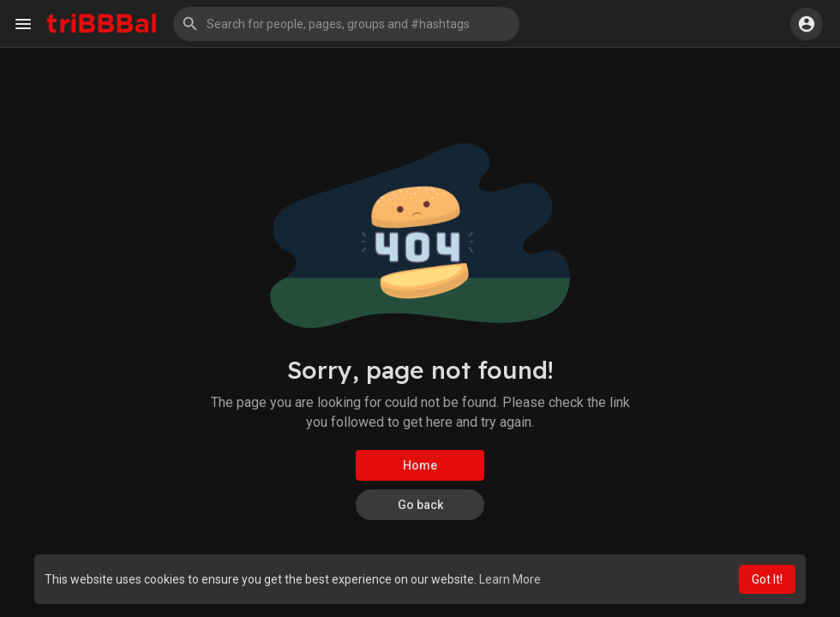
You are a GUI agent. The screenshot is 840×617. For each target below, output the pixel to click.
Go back (420, 505)
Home (420, 465)
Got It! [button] (767, 579)
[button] (346, 24)
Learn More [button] (510, 579)
